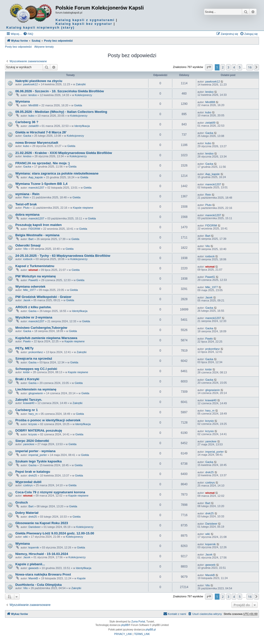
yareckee (29, 444)
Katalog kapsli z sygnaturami (85, 20)
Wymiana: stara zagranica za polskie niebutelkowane (57, 173)
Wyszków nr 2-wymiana (34, 317)
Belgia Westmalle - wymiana (37, 235)
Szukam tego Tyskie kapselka (38, 461)
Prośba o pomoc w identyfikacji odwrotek (48, 420)
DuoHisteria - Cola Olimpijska (39, 585)
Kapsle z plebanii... (30, 564)
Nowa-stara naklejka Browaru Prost (43, 574)
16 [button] (250, 67)
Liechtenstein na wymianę (36, 389)
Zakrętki (81, 84)
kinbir (26, 372)
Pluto (26, 208)
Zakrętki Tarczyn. (29, 400)
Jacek (27, 300)
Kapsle (81, 578)
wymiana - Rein (27, 194)
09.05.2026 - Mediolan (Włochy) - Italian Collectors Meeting (61, 112)
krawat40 (29, 403)
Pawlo (27, 341)
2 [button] (223, 67)
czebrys (28, 485)
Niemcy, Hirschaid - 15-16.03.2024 (42, 554)
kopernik (34, 547)
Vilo (25, 249)
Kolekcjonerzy (83, 95)
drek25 (33, 475)
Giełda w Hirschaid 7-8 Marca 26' (41, 132)
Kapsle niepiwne (83, 208)
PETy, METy (24, 348)
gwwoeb (33, 568)
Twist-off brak (26, 204)
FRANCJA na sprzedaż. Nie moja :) (42, 163)
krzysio (33, 424)
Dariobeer (34, 527)
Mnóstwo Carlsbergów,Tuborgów (41, 328)
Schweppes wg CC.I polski (36, 369)
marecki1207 (36, 188)
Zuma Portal (138, 622)
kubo (31, 116)
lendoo (33, 95)
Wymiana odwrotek (30, 287)
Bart (31, 239)
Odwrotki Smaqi (28, 245)
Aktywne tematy (44, 47)
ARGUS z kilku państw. (33, 307)
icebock (28, 259)
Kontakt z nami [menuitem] (175, 614)
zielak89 (33, 126)
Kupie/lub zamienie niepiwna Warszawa (46, 338)
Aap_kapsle (36, 177)
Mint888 (33, 105)
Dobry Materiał (27, 513)
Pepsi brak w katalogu (33, 472)
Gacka (27, 136)
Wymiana (23, 101)
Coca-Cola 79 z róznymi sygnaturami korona (50, 492)
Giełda (78, 105)
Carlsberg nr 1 (27, 410)
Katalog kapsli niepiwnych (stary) (40, 27)
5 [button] (240, 67)
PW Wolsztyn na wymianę (36, 276)
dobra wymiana (27, 215)
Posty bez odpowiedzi (18, 47)
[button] (209, 67)
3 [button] (228, 67)
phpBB (125, 625)
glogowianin (36, 393)
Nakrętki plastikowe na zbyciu (39, 81)
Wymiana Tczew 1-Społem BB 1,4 (41, 184)
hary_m (33, 414)
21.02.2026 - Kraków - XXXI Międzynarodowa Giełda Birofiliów (64, 153)
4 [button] (234, 67)
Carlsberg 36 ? (27, 122)
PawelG (33, 280)
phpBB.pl (151, 630)
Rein (26, 197)
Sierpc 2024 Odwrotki (32, 441)
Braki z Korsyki (27, 379)
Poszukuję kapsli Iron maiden (39, 225)
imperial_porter (38, 455)
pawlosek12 (30, 84)
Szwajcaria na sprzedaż (34, 358)
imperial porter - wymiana (35, 451)
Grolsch (22, 502)
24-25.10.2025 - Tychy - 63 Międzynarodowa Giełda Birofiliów (63, 256)
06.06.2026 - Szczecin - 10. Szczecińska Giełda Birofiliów (60, 91)
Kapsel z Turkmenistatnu (35, 266)
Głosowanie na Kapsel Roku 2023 (42, 523)
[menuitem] (28, 34)
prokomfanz (36, 352)
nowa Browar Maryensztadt (37, 143)
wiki (25, 537)
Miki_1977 (29, 290)
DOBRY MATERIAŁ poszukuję (39, 430)
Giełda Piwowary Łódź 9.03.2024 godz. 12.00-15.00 (55, 533)
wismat (33, 270)
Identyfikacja (82, 126)
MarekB (33, 578)
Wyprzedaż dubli (28, 482)
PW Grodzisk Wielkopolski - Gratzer (43, 297)
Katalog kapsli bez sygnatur (84, 24)
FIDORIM (34, 229)
